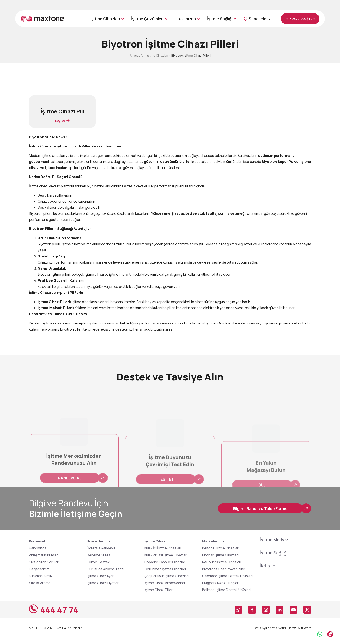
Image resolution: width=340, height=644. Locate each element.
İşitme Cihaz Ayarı (101, 582)
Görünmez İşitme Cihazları (165, 575)
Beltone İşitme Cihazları (221, 555)
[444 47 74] (34, 616)
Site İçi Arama (40, 589)
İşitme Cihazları (157, 55)
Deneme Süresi (99, 562)
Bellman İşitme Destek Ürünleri (227, 596)
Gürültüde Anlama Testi (105, 575)
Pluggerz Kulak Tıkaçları (221, 589)
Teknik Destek (98, 569)
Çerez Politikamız (299, 634)
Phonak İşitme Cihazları (220, 562)
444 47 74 (61, 616)
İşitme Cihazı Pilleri (159, 596)
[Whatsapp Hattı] (313, 632)
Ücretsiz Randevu (101, 555)
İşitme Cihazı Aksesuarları (165, 589)
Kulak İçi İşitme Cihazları (163, 555)
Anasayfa (136, 55)
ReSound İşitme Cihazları (222, 569)
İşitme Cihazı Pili (62, 111)
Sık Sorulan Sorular (44, 569)
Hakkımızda (38, 555)
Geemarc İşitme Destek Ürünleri (227, 582)
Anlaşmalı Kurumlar (43, 562)
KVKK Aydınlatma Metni (270, 634)
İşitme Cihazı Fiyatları (103, 589)
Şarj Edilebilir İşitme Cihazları (167, 582)
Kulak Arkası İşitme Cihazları (166, 562)
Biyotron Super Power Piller (224, 575)
